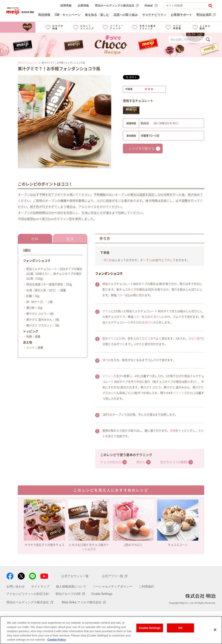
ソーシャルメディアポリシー (113, 586)
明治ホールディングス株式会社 (117, 6)
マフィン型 (109, 376)
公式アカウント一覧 (75, 576)
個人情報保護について (71, 586)
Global (151, 6)
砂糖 (122, 338)
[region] (111, 630)
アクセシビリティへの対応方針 (28, 594)
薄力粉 (108, 260)
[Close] (215, 630)
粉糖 (173, 431)
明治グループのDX (70, 594)
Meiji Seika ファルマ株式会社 (84, 602)
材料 (35, 239)
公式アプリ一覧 (115, 576)
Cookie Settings (102, 594)
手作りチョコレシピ (28, 63)
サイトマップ (40, 586)
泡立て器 (147, 338)
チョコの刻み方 (111, 462)
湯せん (157, 317)
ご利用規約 (146, 586)
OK (181, 628)
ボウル (107, 311)
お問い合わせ (16, 586)
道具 (70, 239)
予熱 (167, 260)
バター (121, 295)
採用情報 (66, 6)
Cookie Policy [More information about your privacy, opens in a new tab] (56, 640)
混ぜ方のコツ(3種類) (174, 462)
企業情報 (83, 6)
